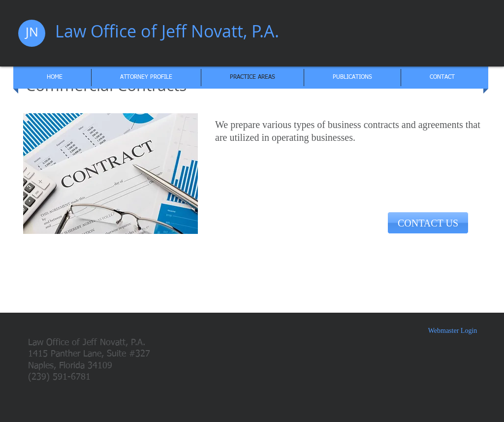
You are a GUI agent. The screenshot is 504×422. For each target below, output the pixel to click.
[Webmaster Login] (453, 331)
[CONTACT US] (428, 223)
